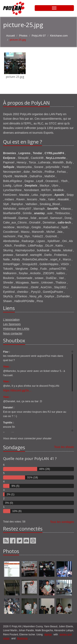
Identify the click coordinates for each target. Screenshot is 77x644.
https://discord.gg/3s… (17, 390)
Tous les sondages (62, 522)
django (48, 635)
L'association (11, 320)
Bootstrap (22, 638)
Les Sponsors (12, 324)
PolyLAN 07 (39, 36)
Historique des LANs (16, 329)
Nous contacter (13, 333)
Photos (23, 36)
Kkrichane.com (59, 36)
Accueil (10, 36)
